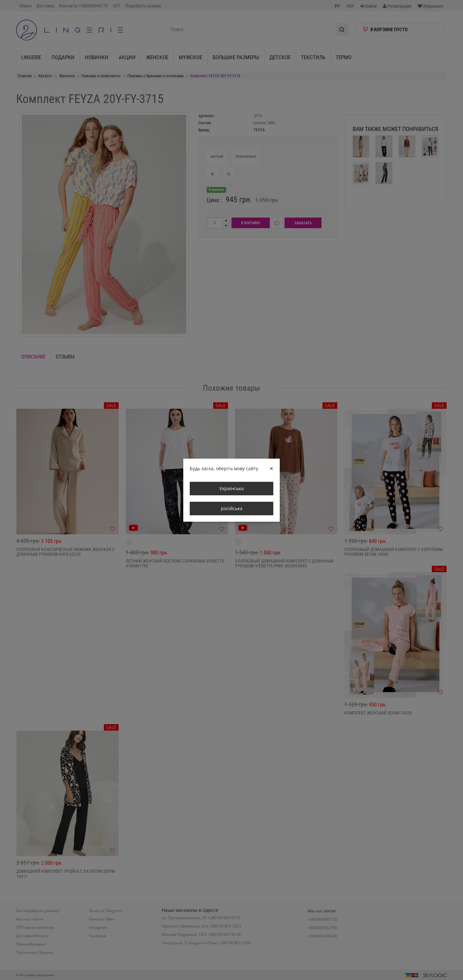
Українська (232, 488)
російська (232, 508)
